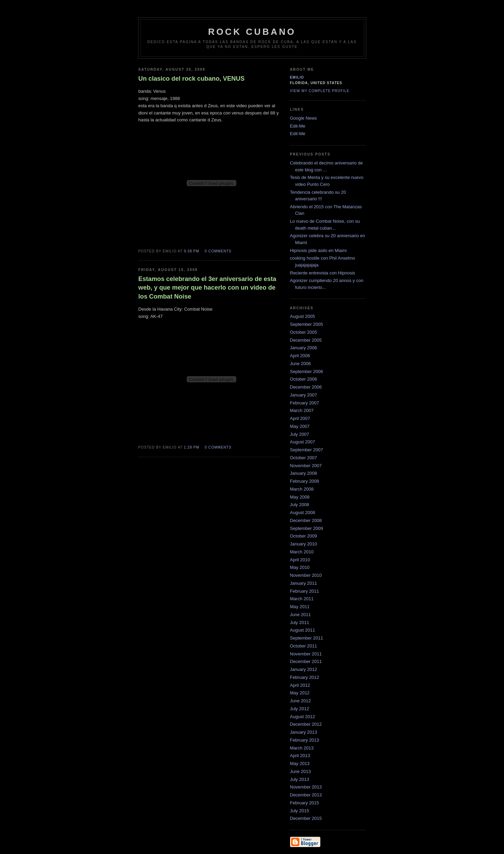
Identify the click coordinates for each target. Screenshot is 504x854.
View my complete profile (320, 91)
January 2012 (304, 669)
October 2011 (304, 646)
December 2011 (306, 661)
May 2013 (300, 763)
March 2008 (302, 489)
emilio (297, 77)
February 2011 (305, 591)
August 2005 (303, 316)
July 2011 (300, 622)
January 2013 (304, 732)
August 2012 (303, 717)
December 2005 (306, 340)
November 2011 (306, 654)
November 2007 (306, 466)
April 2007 (300, 418)
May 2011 (300, 607)
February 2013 (305, 740)
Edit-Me (298, 126)
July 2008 (300, 505)
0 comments (218, 251)
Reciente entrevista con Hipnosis (323, 273)
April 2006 (300, 356)
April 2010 (300, 560)
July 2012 (300, 709)
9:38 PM (192, 251)
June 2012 (301, 701)
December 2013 (306, 795)
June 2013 (301, 771)
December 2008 (306, 520)
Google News (304, 118)
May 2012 (300, 693)
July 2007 (300, 434)
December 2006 (306, 387)
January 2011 (304, 583)
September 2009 (307, 528)
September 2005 (307, 324)
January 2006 (304, 348)
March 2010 (302, 552)
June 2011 (301, 615)
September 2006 (307, 371)
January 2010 (304, 544)
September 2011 (307, 638)
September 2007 (307, 450)
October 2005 (304, 332)
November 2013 (306, 787)
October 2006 (304, 379)
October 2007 (304, 458)
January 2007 (304, 395)
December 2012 (306, 724)
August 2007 (303, 442)
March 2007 (302, 410)
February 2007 (305, 403)
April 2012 (300, 685)
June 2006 (301, 364)
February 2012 (305, 677)
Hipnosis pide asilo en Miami (318, 250)
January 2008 (304, 473)
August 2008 (303, 513)
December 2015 (306, 818)
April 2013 (300, 756)
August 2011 (303, 630)
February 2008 (305, 481)
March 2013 (302, 748)
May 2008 (300, 497)
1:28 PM (192, 447)
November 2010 (306, 575)
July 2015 (300, 811)
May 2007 (300, 426)
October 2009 (304, 536)
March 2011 (302, 599)
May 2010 (300, 567)
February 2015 (305, 803)
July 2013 (300, 779)
